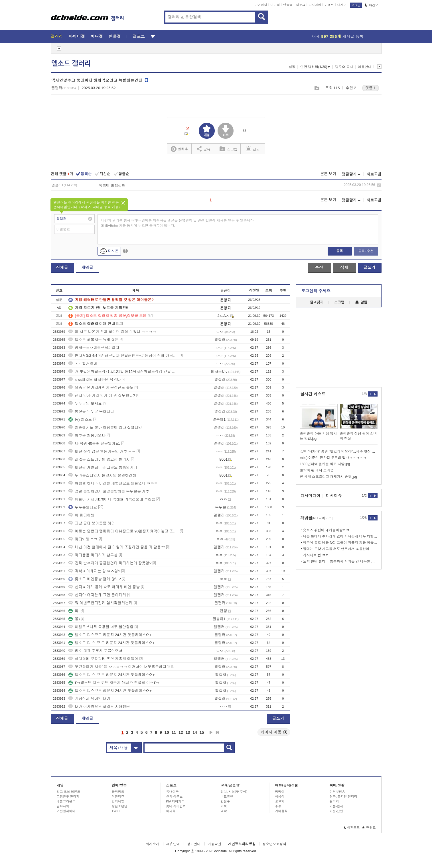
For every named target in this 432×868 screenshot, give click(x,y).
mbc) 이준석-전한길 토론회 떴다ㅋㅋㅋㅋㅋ (333, 458)
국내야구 (173, 792)
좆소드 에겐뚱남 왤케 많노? (95, 579)
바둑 (224, 806)
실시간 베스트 (313, 394)
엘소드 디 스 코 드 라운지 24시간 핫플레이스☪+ (111, 643)
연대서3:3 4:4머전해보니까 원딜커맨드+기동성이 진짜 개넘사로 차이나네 (123, 356)
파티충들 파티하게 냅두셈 (93, 555)
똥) (74, 619)
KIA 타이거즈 (175, 801)
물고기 (280, 801)
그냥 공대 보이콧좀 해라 (92, 523)
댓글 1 (371, 88)
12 (181, 732)
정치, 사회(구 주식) (234, 792)
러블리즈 (118, 796)
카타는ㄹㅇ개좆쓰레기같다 (94, 348)
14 (195, 732)
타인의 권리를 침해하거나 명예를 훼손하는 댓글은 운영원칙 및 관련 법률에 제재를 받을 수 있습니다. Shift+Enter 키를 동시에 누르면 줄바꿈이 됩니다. (178, 223)
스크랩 (317, 88)
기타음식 (281, 811)
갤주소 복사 (344, 67)
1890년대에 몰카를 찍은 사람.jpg (325, 464)
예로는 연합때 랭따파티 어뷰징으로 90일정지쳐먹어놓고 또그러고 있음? (123, 531)
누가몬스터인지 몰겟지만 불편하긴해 (102, 475)
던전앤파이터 (66, 811)
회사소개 (153, 844)
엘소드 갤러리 (71, 64)
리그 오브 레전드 (69, 792)
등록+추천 (366, 251)
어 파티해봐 (81, 515)
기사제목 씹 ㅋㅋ (316, 555)
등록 (340, 251)
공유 (204, 149)
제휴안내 (173, 844)
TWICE (117, 811)
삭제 (379, 185)
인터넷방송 (337, 792)
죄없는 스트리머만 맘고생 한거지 (99, 459)
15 (202, 732)
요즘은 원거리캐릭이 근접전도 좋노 (101, 388)
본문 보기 (328, 174)
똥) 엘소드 (80, 419)
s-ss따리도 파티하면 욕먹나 (95, 380)
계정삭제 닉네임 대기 (89, 699)
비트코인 (227, 796)
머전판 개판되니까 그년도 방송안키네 (103, 467)
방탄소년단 (120, 806)
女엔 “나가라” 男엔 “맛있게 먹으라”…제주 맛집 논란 (339, 452)
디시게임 (315, 5)
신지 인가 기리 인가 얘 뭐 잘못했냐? (102, 396)
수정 (319, 267)
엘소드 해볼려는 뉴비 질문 (94, 340)
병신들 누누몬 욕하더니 (91, 411)
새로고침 (374, 174)
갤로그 (301, 5)
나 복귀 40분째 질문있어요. (94, 443)
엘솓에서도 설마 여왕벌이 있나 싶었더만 (105, 427)
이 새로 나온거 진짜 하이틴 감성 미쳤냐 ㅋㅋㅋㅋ (112, 332)
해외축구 (173, 811)
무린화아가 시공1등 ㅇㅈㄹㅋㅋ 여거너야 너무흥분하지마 (119, 667)
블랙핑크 (118, 792)
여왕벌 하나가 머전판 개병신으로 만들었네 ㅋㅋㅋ (113, 483)
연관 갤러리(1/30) (315, 67)
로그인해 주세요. (317, 291)
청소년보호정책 (274, 844)
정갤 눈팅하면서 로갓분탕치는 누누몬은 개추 (109, 491)
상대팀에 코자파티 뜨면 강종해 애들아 (103, 659)
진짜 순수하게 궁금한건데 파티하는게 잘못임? (110, 563)
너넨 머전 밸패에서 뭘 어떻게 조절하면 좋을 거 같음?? (117, 547)
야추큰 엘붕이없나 (87, 435)
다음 (211, 732)
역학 (224, 811)
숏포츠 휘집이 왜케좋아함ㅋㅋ (326, 530)
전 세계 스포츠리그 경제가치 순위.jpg (329, 477)
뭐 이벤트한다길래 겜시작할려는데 (100, 603)
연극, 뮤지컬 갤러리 (343, 796)
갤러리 (57, 36)
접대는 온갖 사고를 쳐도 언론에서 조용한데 (336, 549)
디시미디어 (311, 496)
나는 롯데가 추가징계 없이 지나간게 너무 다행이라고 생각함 (340, 536)
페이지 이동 (274, 732)
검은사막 (63, 806)
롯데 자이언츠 (176, 806)
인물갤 (288, 5)
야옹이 (280, 796)
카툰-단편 (336, 811)
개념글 (87, 267)
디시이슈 (334, 496)
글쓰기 (370, 267)
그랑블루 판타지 (68, 796)
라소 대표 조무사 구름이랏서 (95, 651)
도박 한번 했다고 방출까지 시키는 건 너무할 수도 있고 (340, 561)
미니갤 (275, 5)
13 (188, 732)
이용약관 (214, 844)
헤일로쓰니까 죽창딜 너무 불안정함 (101, 627)
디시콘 (342, 5)
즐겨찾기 (317, 302)
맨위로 (369, 828)
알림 (361, 302)
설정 (292, 67)
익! (74, 611)
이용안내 (365, 67)
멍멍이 (280, 792)
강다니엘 (118, 801)
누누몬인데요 (83, 507)
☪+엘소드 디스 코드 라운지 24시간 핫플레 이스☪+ (114, 683)
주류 (278, 806)
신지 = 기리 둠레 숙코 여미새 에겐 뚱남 (104, 587)
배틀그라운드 (66, 801)
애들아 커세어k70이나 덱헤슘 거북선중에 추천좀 (112, 499)
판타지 (334, 801)
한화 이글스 (175, 796)
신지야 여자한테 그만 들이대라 (97, 595)
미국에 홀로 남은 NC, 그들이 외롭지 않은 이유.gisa (340, 543)
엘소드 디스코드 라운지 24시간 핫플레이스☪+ (110, 635)
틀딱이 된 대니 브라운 (317, 470)
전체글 (62, 267)
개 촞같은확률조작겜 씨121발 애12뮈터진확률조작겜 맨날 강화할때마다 (123, 372)
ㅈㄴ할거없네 (83, 364)
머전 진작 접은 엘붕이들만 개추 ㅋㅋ (102, 451)
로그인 (356, 5)
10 (167, 732)
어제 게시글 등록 (338, 36)
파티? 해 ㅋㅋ (83, 539)
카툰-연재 (336, 806)
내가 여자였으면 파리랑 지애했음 (99, 707)
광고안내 (194, 844)
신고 (253, 149)
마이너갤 (261, 5)
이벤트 (329, 5)
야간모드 (373, 5)
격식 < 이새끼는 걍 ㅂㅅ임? (94, 571)
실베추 (179, 149)
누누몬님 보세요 (85, 404)
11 (174, 732)
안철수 (225, 801)
